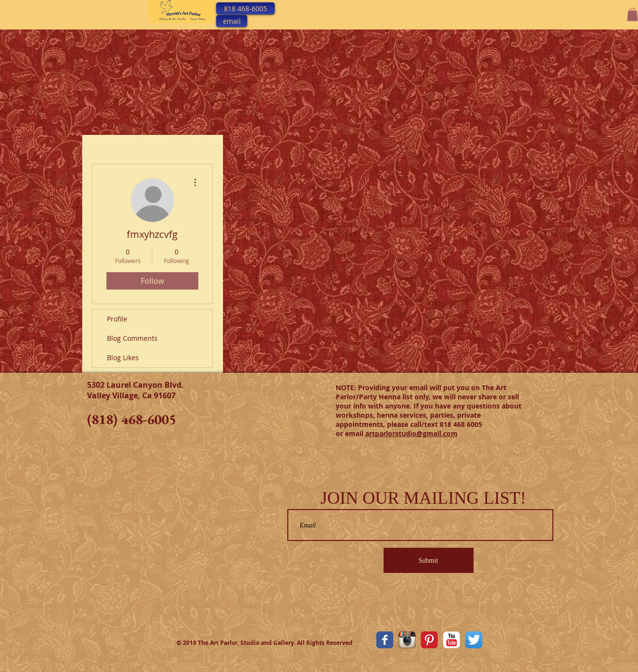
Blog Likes (123, 358)
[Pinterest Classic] (429, 640)
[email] (232, 21)
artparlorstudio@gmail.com (411, 433)
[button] (632, 14)
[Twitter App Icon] (474, 640)
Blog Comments (132, 338)
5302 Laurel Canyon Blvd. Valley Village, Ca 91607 (135, 390)
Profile (117, 319)
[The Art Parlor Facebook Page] (385, 640)
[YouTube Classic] (452, 640)
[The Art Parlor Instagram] (407, 640)
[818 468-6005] (245, 8)
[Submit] (429, 560)
